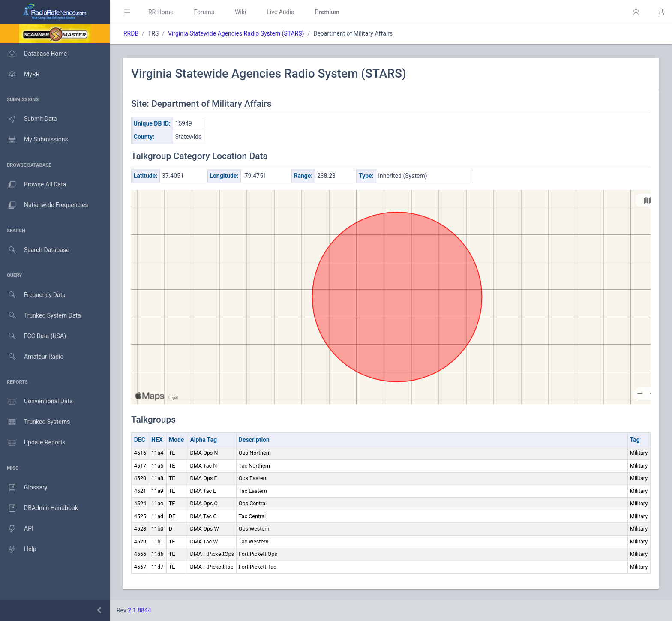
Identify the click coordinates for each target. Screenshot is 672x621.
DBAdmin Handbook (39, 508)
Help (18, 549)
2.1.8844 (139, 610)
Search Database (35, 250)
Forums (204, 12)
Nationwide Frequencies (44, 205)
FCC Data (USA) (33, 336)
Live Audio (280, 12)
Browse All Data (33, 185)
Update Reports (33, 443)
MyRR (20, 74)
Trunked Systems (35, 422)
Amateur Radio (32, 357)
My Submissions (34, 140)
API (17, 529)
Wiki (240, 12)
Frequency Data (33, 295)
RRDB (131, 33)
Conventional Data (36, 402)
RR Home (161, 12)
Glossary (24, 488)
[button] (636, 12)
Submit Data (28, 119)
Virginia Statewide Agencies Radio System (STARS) (236, 33)
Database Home (33, 54)
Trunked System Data (40, 316)
